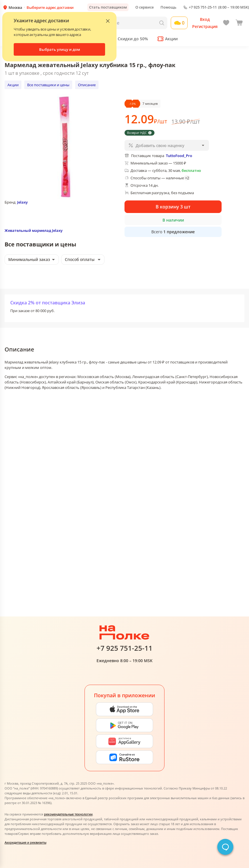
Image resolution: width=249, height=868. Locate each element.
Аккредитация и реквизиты (25, 842)
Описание (87, 85)
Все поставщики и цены (48, 85)
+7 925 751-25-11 (203, 7)
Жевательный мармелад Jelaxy (34, 230)
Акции (13, 85)
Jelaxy (22, 202)
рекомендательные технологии (68, 814)
